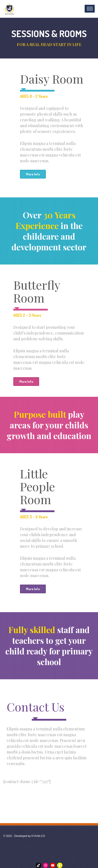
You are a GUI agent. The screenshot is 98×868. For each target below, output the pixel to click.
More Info (33, 174)
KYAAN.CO (38, 836)
